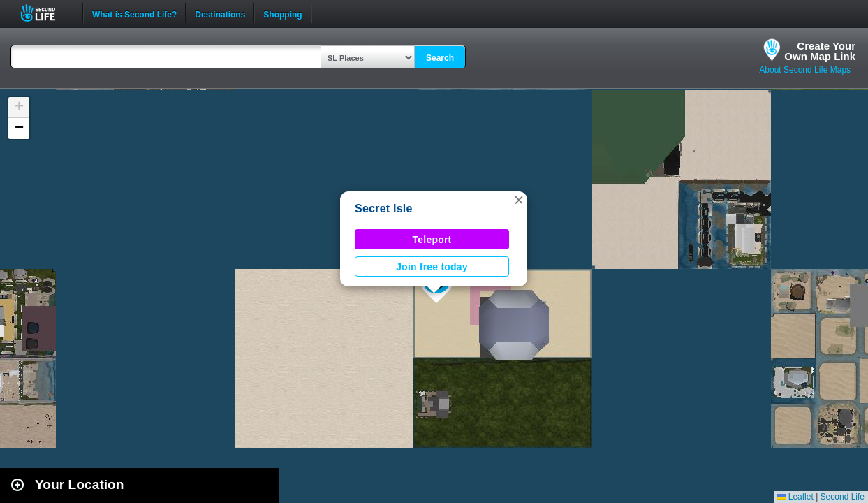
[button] (519, 200)
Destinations (220, 13)
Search (440, 58)
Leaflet (795, 497)
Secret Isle (384, 209)
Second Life (46, 13)
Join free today (432, 267)
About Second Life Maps (805, 70)
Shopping (282, 13)
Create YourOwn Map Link (820, 51)
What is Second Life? (134, 13)
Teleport (432, 240)
